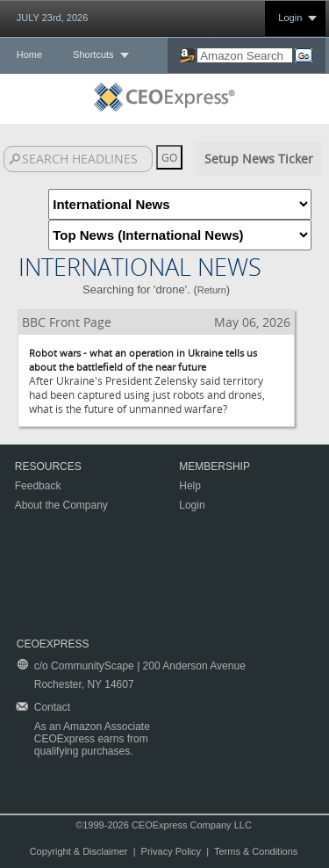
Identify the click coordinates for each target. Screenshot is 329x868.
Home (29, 54)
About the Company (61, 505)
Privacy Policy (171, 851)
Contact (52, 707)
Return (212, 290)
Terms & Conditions (256, 851)
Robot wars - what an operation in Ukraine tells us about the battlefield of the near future (143, 360)
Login (290, 18)
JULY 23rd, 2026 (53, 18)
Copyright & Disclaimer (79, 851)
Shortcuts (93, 54)
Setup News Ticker (259, 159)
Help (190, 486)
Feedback (38, 486)
